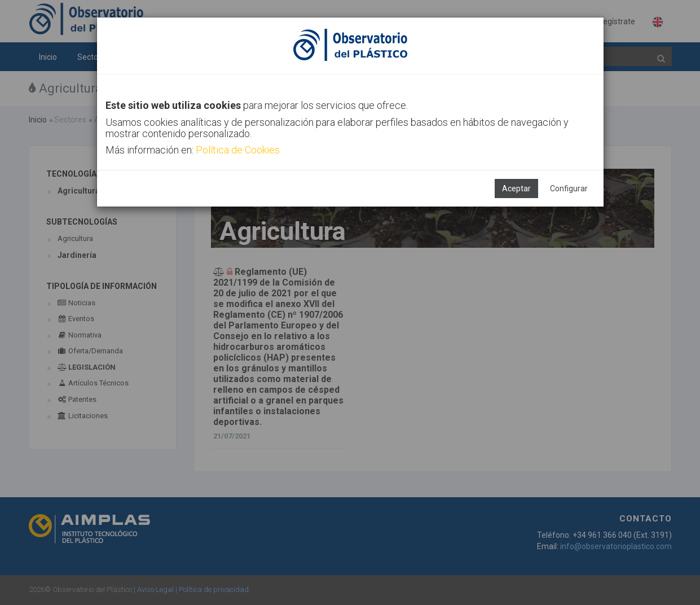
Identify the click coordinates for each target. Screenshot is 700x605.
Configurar (569, 188)
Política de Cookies (238, 150)
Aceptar (516, 188)
